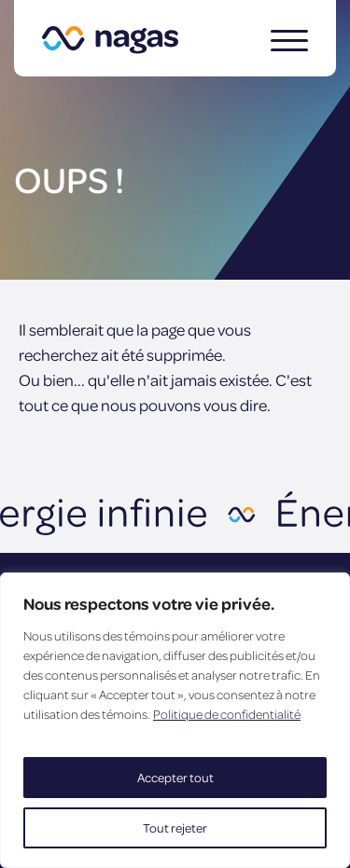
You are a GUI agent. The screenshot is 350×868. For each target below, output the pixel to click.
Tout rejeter (175, 827)
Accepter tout (175, 777)
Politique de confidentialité (227, 714)
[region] (175, 720)
